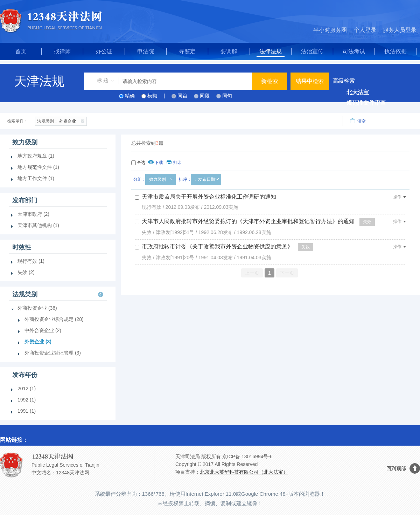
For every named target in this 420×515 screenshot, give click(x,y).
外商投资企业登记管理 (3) (53, 353)
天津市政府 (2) (33, 214)
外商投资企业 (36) (37, 308)
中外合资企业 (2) (43, 330)
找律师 (62, 51)
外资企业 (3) (38, 342)
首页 (21, 51)
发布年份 (25, 375)
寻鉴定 (187, 51)
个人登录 (365, 30)
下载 (156, 163)
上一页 (252, 273)
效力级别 (157, 179)
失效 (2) (26, 272)
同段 (205, 96)
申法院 (146, 51)
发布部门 (25, 200)
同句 (227, 96)
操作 (400, 197)
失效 (367, 222)
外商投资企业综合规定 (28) (54, 319)
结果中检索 (310, 81)
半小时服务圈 (330, 30)
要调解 (229, 51)
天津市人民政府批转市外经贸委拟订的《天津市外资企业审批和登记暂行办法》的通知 (248, 221)
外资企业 (62, 121)
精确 (130, 96)
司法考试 (354, 51)
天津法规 (39, 81)
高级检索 (344, 81)
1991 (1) (27, 411)
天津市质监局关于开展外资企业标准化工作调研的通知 (209, 197)
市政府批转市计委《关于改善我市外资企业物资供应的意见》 (217, 246)
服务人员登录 (400, 30)
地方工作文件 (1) (36, 178)
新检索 (269, 81)
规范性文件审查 (366, 103)
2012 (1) (27, 389)
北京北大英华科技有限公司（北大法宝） (244, 472)
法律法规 (271, 51)
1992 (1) (27, 400)
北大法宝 (358, 92)
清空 (358, 121)
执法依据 (395, 51)
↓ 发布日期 (205, 179)
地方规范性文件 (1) (38, 167)
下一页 (287, 273)
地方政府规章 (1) (36, 156)
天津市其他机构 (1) (38, 225)
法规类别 (25, 294)
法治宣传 (312, 51)
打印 (174, 163)
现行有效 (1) (31, 261)
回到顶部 (396, 468)
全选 (141, 163)
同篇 (182, 96)
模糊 (152, 96)
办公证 (104, 51)
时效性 (22, 247)
